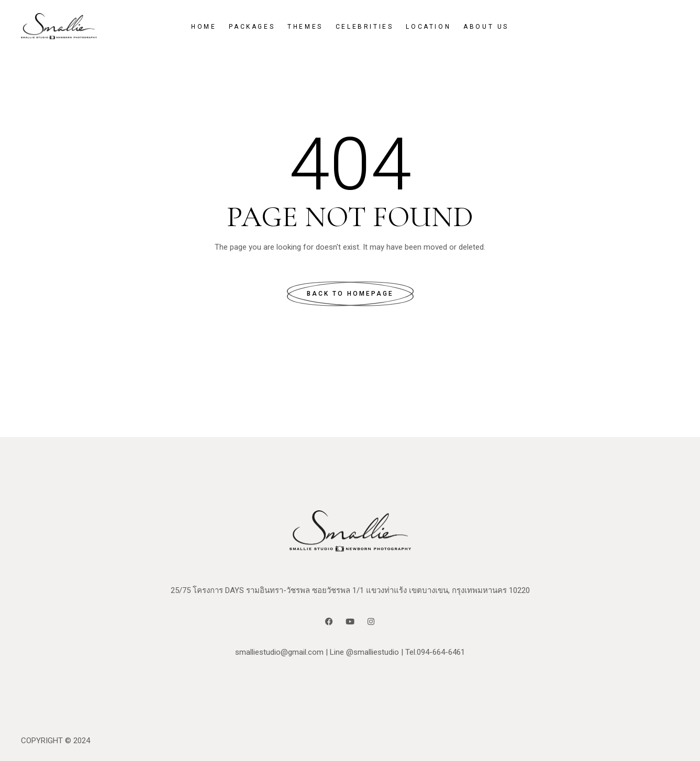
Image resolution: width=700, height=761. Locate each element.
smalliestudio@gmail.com (279, 652)
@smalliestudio (373, 652)
